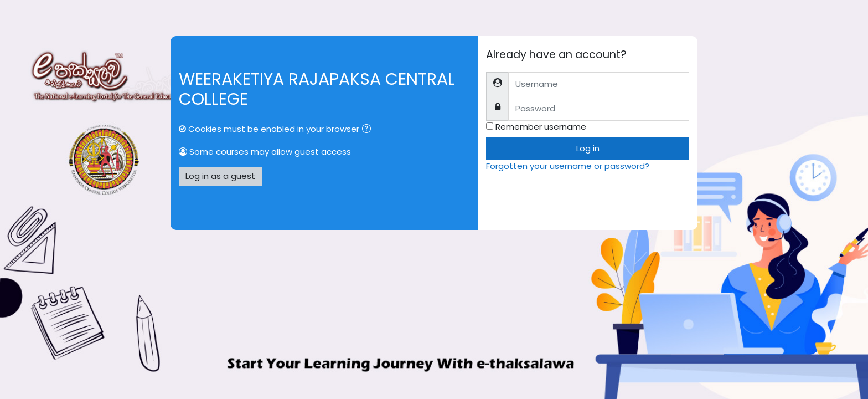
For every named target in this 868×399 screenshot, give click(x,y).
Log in (588, 148)
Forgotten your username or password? (568, 166)
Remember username (541, 127)
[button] (369, 130)
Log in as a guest (220, 176)
